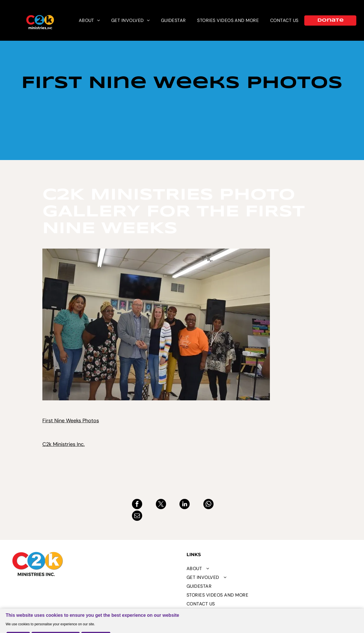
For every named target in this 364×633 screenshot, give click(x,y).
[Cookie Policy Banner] (182, 615)
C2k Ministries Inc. (64, 444)
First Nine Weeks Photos (71, 421)
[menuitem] (89, 20)
